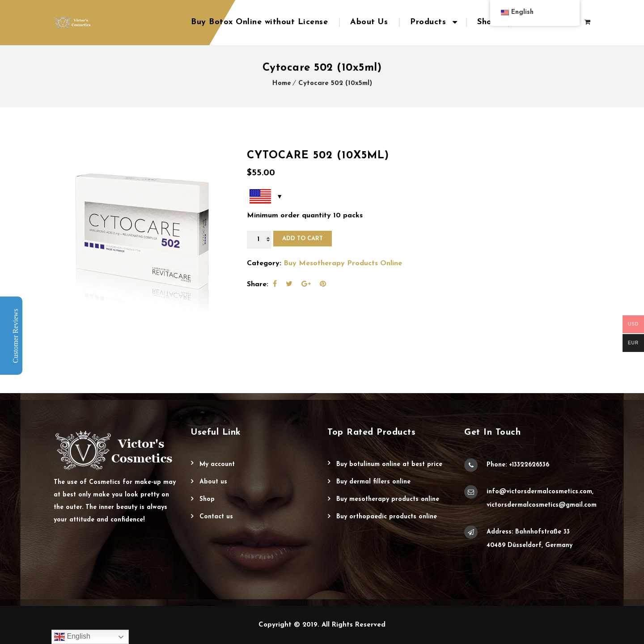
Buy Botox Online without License (259, 22)
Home (282, 83)
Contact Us (216, 517)
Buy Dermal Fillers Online (373, 482)
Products (428, 22)
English (72, 637)
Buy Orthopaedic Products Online (387, 517)
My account (217, 464)
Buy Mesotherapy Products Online (343, 263)
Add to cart (303, 239)
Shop (487, 22)
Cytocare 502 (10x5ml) (335, 83)
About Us (369, 22)
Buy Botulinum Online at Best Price (389, 464)
